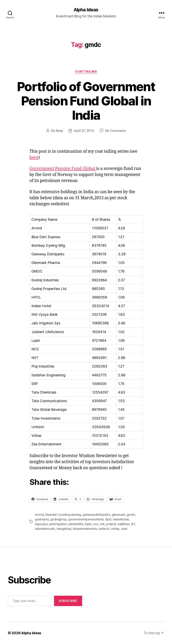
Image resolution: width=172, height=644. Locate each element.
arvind (39, 515)
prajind (111, 524)
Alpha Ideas (86, 10)
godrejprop (58, 519)
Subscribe (68, 601)
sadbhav (123, 524)
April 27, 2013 (84, 131)
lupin (88, 524)
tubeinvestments (85, 529)
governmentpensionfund (86, 519)
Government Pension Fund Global (63, 169)
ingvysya (41, 524)
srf (133, 524)
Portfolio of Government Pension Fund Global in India (86, 101)
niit (102, 524)
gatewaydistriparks (96, 515)
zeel (124, 529)
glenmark (118, 515)
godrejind (42, 519)
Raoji (59, 131)
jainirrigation (58, 524)
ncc (96, 524)
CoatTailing (86, 72)
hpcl (108, 519)
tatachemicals (45, 529)
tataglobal (64, 529)
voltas (115, 529)
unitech (104, 529)
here (34, 157)
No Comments (116, 131)
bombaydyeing (70, 515)
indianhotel (121, 519)
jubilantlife (76, 524)
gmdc (131, 515)
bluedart (52, 515)
